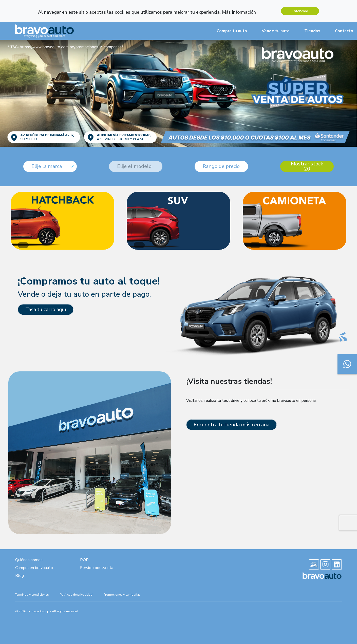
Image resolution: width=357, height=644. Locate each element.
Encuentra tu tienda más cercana (231, 425)
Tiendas (312, 31)
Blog (20, 576)
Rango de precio (221, 166)
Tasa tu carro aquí (46, 309)
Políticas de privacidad (76, 595)
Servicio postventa (97, 568)
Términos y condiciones (32, 595)
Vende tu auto (276, 31)
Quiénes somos (29, 560)
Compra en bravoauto (34, 568)
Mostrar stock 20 (307, 166)
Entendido (300, 11)
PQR (84, 560)
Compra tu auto (232, 31)
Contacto (344, 31)
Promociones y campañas (122, 595)
